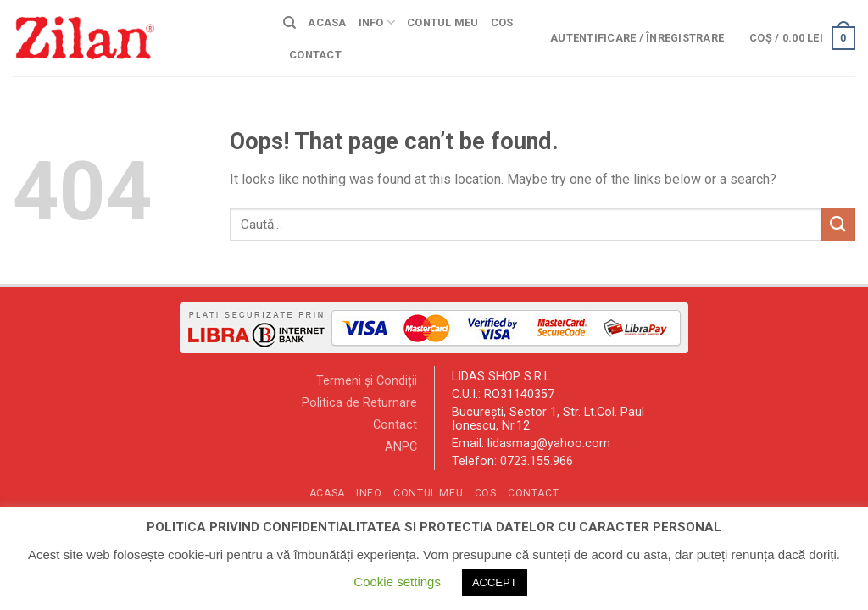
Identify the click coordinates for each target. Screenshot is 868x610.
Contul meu (443, 22)
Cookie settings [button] (397, 582)
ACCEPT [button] (495, 582)
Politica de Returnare (359, 403)
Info (377, 22)
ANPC (401, 447)
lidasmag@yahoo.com (549, 444)
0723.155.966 (537, 461)
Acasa (327, 22)
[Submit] (838, 224)
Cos (502, 22)
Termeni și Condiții (367, 381)
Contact (315, 55)
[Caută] (289, 23)
